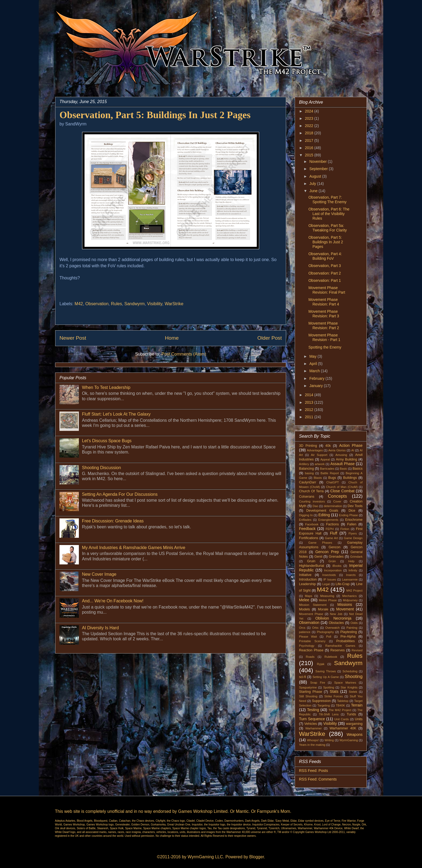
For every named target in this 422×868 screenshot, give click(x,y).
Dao (316, 506)
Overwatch (333, 628)
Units (359, 719)
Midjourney (350, 600)
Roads (310, 657)
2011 (310, 417)
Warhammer (313, 728)
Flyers (353, 533)
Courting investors (312, 501)
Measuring (327, 596)
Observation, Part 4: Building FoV (325, 256)
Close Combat (342, 491)
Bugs (332, 478)
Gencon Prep (327, 552)
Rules (116, 304)
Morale (323, 609)
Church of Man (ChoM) (342, 487)
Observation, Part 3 (325, 266)
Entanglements (328, 520)
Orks (315, 628)
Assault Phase (342, 464)
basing (309, 473)
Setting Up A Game (326, 677)
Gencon (335, 547)
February (317, 378)
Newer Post (73, 338)
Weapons (355, 735)
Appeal (325, 459)
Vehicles (311, 724)
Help (351, 561)
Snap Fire (317, 683)
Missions (345, 605)
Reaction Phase (311, 650)
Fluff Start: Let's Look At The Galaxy (116, 414)
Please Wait (308, 637)
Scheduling (350, 671)
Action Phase (351, 445)
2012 (310, 410)
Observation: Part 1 (325, 280)
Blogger (256, 857)
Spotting (329, 687)
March (315, 371)
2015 (310, 155)
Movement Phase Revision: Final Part (327, 290)
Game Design (353, 538)
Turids (351, 714)
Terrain (357, 705)
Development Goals (322, 511)
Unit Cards (342, 719)
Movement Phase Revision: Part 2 (324, 326)
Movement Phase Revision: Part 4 (324, 302)
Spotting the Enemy (325, 347)
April (314, 364)
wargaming (354, 724)
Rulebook (331, 657)
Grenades (336, 557)
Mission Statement (313, 605)
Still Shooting (308, 696)
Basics (358, 469)
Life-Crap (343, 584)
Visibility (154, 304)
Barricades (327, 469)
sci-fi (303, 677)
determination (333, 506)
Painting (352, 628)
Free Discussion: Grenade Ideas (113, 521)
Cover (337, 501)
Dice (352, 511)
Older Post (270, 338)
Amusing (341, 455)
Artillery (304, 464)
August (316, 176)
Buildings (350, 478)
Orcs (302, 628)
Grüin (332, 561)
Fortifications (309, 538)
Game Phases (320, 543)
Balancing (306, 469)
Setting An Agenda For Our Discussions (120, 494)
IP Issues (330, 579)
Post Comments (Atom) (184, 354)
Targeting (323, 705)
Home (172, 338)
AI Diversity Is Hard (100, 628)
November (318, 161)
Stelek (353, 692)
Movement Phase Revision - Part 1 (324, 337)
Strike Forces (334, 696)
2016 (310, 148)
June (314, 191)
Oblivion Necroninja (333, 618)
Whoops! (313, 740)
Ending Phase (349, 515)
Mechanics (349, 596)
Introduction (308, 579)
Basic (344, 469)
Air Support (319, 455)
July (313, 184)
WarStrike (174, 304)
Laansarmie (350, 579)
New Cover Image (99, 574)
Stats (334, 691)
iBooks (337, 566)
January (316, 386)
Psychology (307, 646)
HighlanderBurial (312, 566)
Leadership (307, 584)
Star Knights (349, 687)
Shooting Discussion (101, 468)
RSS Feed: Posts (313, 771)
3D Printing (308, 446)
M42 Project (354, 591)
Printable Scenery (312, 641)
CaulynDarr (308, 482)
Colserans (307, 497)
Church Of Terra (311, 491)
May (313, 356)
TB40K (340, 705)
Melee (304, 600)
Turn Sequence (312, 719)
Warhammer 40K (343, 728)
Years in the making (312, 745)
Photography (325, 632)
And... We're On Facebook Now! (113, 601)
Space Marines (345, 683)
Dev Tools (355, 506)
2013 (310, 402)
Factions (332, 524)
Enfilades (305, 520)
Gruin (311, 561)
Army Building (347, 459)
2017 (310, 140)
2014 (310, 395)
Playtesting (349, 632)
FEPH (330, 529)
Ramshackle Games (340, 646)
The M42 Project (340, 710)
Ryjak (321, 664)
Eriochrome (354, 520)
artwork (320, 464)
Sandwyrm (135, 304)
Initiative (305, 575)
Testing (313, 710)
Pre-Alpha (348, 637)
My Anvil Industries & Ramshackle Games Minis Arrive (133, 548)
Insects (351, 575)
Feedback (307, 529)
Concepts (337, 496)
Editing (324, 515)
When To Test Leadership (106, 387)
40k (328, 446)
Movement (345, 609)
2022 (310, 126)
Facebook (312, 524)
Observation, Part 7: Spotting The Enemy (328, 200)
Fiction (345, 529)
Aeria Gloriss (337, 450)
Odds (354, 623)
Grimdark (356, 557)
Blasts (318, 478)
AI (353, 450)
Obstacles (336, 623)
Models (305, 609)
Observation (97, 304)
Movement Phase (311, 614)
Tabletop (343, 701)
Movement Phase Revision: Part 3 (324, 314)
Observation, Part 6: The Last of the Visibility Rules (329, 214)
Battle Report (330, 473)
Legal (326, 584)
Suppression (321, 701)
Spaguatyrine (308, 687)
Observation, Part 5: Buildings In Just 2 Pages (326, 242)
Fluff (334, 533)
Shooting (354, 677)
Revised (357, 650)
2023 (310, 118)
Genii (318, 557)
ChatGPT (333, 482)
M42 (79, 304)
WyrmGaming (349, 740)
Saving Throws (326, 671)
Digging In (306, 515)
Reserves (338, 650)
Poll (329, 637)
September (319, 169)
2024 (310, 111)
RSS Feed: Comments (318, 779)
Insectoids (329, 575)
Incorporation (333, 570)
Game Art (331, 538)
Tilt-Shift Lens (329, 714)
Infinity (353, 570)
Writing (329, 740)
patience (305, 632)
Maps (309, 596)
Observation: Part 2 (325, 273)
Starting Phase (311, 692)
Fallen (352, 524)
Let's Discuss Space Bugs (107, 441)
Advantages (315, 450)
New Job (336, 614)
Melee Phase (328, 600)
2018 (310, 133)
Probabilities (345, 641)
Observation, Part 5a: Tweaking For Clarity (328, 228)
